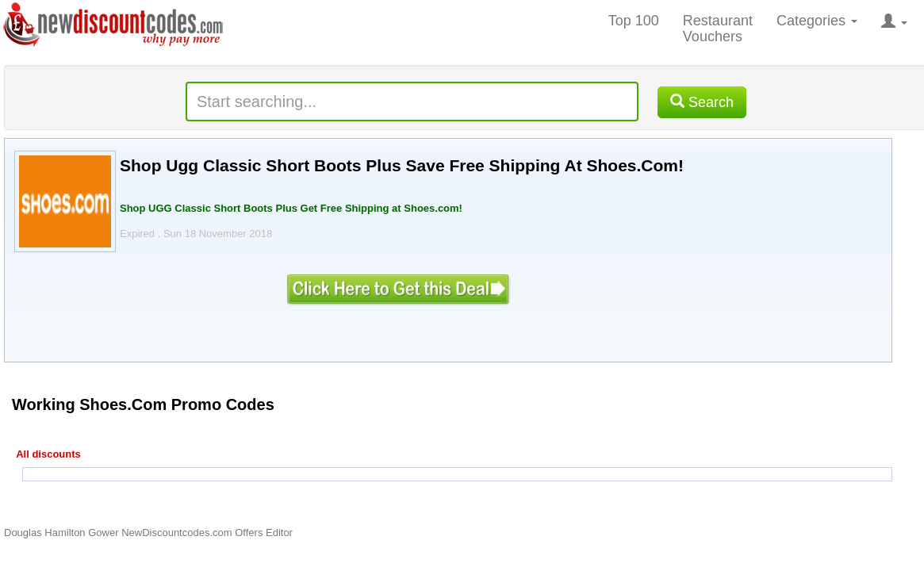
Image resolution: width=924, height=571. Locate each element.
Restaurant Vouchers (718, 29)
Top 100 (634, 21)
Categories (817, 21)
